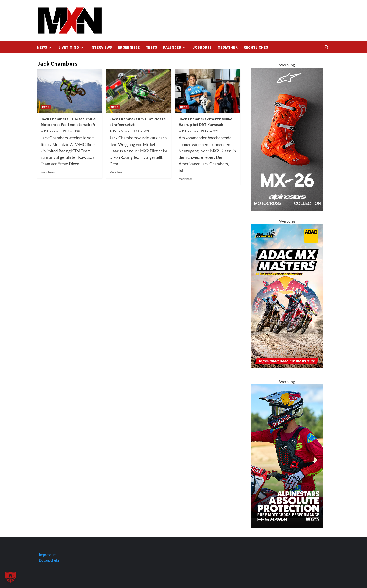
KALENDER (175, 47)
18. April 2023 (74, 131)
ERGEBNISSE (129, 47)
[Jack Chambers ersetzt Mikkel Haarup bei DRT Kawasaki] (208, 91)
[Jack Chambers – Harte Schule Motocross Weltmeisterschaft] (70, 91)
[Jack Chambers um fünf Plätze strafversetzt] (139, 91)
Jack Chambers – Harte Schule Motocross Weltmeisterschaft (68, 122)
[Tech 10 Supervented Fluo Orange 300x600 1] (287, 139)
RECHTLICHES (256, 47)
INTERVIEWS (101, 47)
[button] (11, 577)
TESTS (151, 47)
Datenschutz (49, 560)
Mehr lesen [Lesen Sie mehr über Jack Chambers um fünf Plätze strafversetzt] (116, 172)
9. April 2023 (142, 131)
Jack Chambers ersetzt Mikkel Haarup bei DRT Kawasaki (206, 122)
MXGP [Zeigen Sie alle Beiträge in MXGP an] (46, 107)
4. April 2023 (211, 131)
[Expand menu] (50, 48)
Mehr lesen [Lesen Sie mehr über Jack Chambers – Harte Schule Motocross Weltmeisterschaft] (48, 172)
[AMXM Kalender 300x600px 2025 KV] (287, 295)
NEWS (45, 47)
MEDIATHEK (228, 47)
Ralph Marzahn (53, 131)
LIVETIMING (71, 47)
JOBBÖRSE (202, 47)
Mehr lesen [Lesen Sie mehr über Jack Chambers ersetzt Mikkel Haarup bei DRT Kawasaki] (186, 179)
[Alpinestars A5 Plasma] (287, 456)
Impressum (48, 555)
